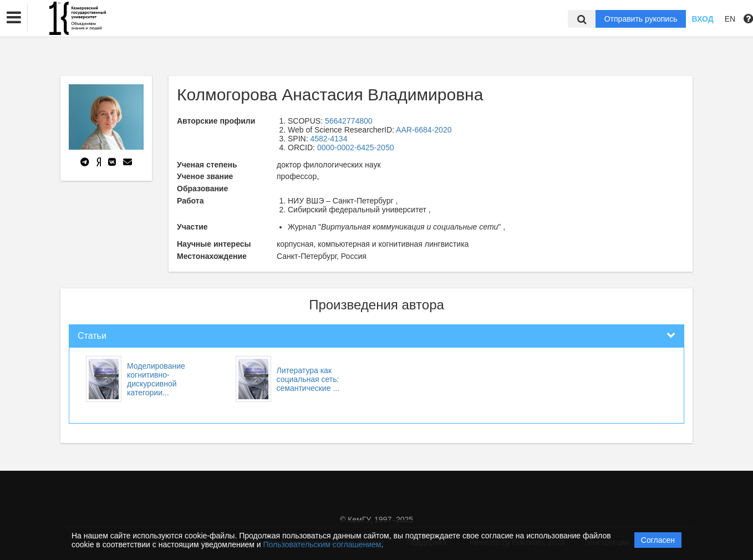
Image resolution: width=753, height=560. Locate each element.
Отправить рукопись (641, 19)
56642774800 (349, 121)
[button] (14, 18)
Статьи (92, 336)
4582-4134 (329, 139)
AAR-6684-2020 (424, 130)
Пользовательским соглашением (322, 544)
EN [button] (730, 19)
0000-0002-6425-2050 (356, 147)
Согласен (658, 540)
